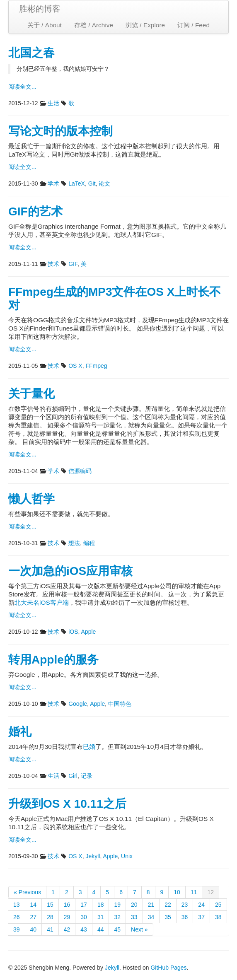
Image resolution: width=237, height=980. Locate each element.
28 (50, 917)
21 (151, 905)
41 (50, 929)
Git (92, 183)
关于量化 (31, 394)
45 (117, 929)
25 (218, 905)
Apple (89, 632)
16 (67, 905)
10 (177, 892)
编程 (89, 543)
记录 (87, 776)
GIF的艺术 (35, 211)
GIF (73, 264)
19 (117, 905)
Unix (127, 856)
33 (134, 917)
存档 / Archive (94, 25)
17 (84, 905)
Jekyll (93, 856)
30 (84, 917)
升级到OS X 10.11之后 (67, 804)
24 (201, 905)
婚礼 (20, 732)
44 (101, 929)
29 (67, 917)
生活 (53, 103)
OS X (75, 366)
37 (201, 917)
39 (17, 929)
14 (34, 905)
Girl (73, 776)
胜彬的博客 (40, 9)
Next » (139, 929)
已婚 (89, 747)
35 (168, 917)
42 (67, 929)
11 (194, 892)
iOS (73, 632)
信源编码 (80, 471)
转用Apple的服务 (53, 660)
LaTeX (77, 183)
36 (185, 917)
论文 (104, 183)
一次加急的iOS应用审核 (70, 571)
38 (218, 917)
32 (117, 917)
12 (210, 892)
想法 (74, 543)
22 (168, 905)
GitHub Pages (168, 968)
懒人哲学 (31, 499)
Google (78, 704)
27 (34, 917)
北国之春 (31, 53)
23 (185, 905)
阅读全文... (22, 87)
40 (34, 929)
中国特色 (120, 704)
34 (151, 917)
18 (101, 905)
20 (134, 905)
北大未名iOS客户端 (42, 602)
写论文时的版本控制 (60, 131)
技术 (53, 264)
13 (17, 905)
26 (17, 917)
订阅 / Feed (193, 25)
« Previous (27, 892)
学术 (53, 183)
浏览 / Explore (145, 25)
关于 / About (45, 25)
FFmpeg (96, 366)
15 (50, 905)
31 (101, 917)
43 (84, 929)
